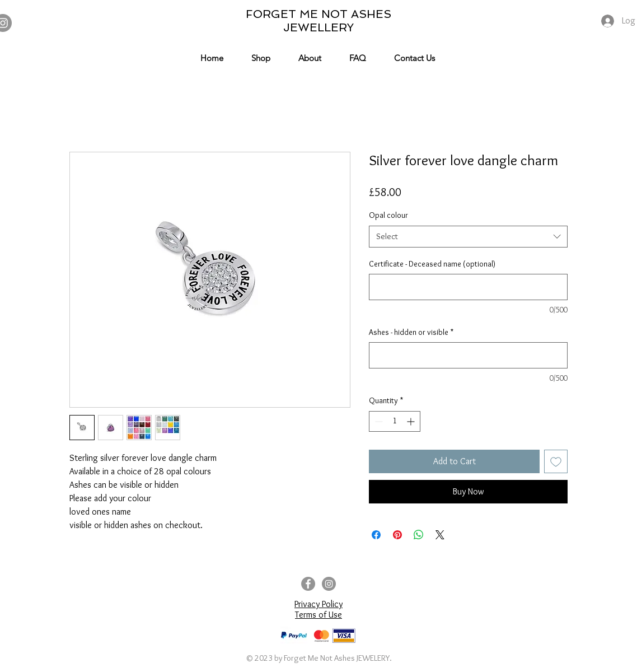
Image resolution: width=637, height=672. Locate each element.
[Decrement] (378, 421)
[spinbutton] (395, 421)
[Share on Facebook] (376, 535)
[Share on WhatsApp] (419, 535)
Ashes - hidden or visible (411, 332)
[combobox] (468, 237)
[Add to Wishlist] (556, 461)
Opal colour (388, 215)
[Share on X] (440, 535)
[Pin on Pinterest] (397, 535)
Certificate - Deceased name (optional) (432, 264)
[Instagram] (329, 584)
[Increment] (412, 421)
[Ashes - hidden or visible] (468, 355)
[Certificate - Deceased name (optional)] (468, 287)
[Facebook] (308, 584)
